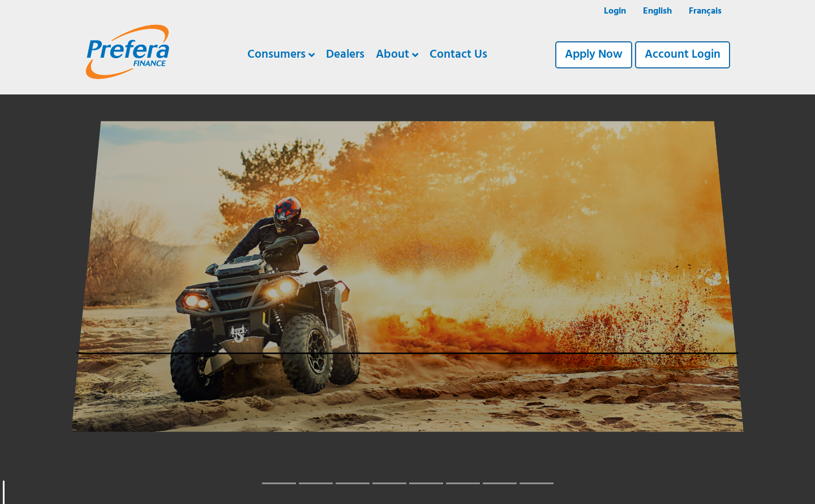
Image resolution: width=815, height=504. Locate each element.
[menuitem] (657, 12)
